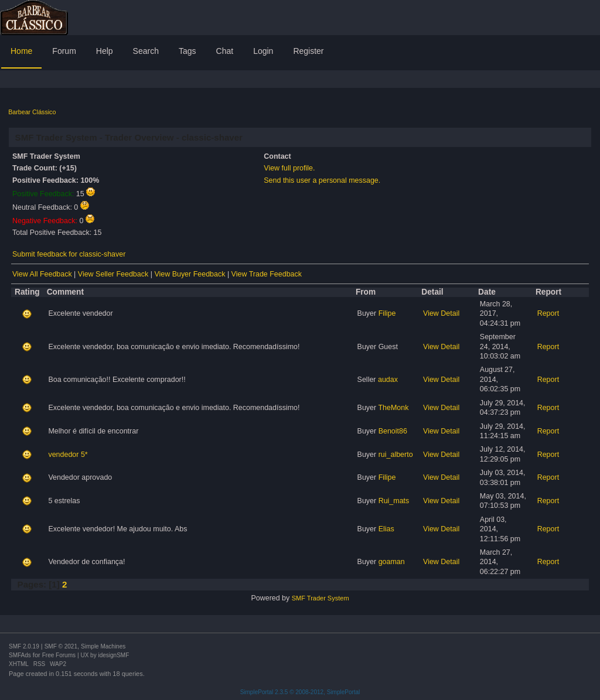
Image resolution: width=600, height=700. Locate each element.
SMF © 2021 (61, 646)
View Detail (441, 313)
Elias (386, 529)
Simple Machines (103, 646)
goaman (392, 562)
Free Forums (59, 655)
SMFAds (20, 655)
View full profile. (289, 168)
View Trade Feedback (267, 274)
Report (548, 313)
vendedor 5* (68, 455)
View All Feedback (42, 274)
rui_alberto (396, 455)
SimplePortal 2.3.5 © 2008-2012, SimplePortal (300, 692)
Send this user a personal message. (322, 180)
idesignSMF (113, 655)
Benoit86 (393, 431)
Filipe (387, 313)
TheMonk (393, 408)
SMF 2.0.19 (24, 646)
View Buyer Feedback (190, 274)
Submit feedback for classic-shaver (69, 254)
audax (388, 380)
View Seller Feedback (113, 274)
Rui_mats (394, 501)
